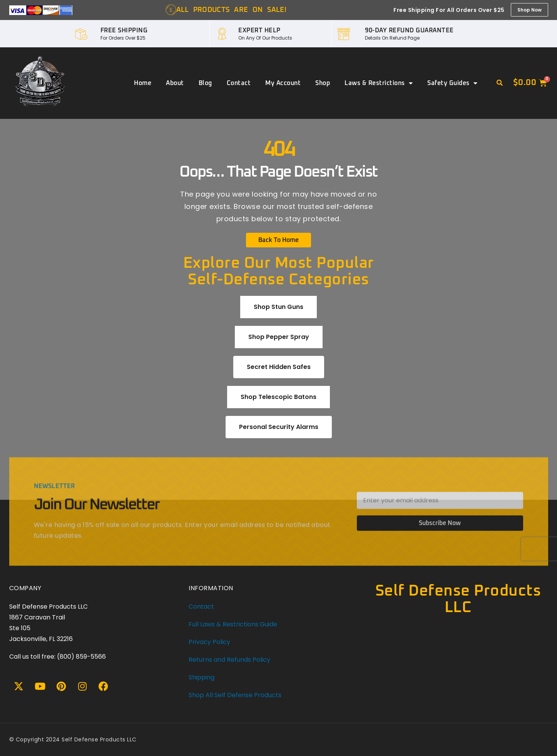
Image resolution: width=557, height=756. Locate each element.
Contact (239, 83)
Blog (205, 83)
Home (143, 83)
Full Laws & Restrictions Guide (233, 624)
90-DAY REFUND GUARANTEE (409, 30)
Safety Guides (452, 83)
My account (283, 83)
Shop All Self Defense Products (235, 695)
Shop (323, 83)
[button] (500, 83)
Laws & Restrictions (379, 83)
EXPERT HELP (259, 30)
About (175, 83)
